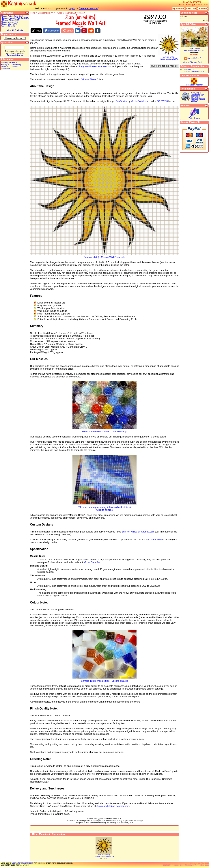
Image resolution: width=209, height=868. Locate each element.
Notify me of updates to (198, 97)
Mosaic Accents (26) (10, 22)
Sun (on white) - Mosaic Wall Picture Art (104, 256)
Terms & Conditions (9, 67)
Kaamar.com (155, 540)
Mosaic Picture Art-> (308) (12, 16)
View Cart (191, 9)
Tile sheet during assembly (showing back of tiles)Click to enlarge (104, 507)
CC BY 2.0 (162, 101)
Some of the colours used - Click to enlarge (104, 430)
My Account (178, 9)
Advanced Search (15, 55)
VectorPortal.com (140, 101)
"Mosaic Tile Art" (89, 79)
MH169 (82, 13)
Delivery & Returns (9, 63)
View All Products (15, 30)
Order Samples (92, 562)
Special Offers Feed (194, 58)
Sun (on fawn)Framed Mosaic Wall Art (104, 856)
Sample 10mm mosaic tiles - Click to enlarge (104, 680)
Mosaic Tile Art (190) (11, 20)
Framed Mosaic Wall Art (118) (15, 18)
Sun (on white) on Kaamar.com (95, 66)
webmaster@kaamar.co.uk (22, 863)
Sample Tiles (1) (8, 26)
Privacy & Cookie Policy (11, 65)
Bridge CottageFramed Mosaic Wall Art (194, 49)
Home (33, 13)
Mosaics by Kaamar (194, 85)
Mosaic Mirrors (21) (9, 24)
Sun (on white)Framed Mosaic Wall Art (169, 57)
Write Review (194, 118)
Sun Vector (121, 101)
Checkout (203, 9)
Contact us (6, 69)
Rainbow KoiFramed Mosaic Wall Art (194, 71)
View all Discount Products (194, 62)
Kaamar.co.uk (18, 4)
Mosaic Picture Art (45, 13)
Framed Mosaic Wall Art (66, 13)
